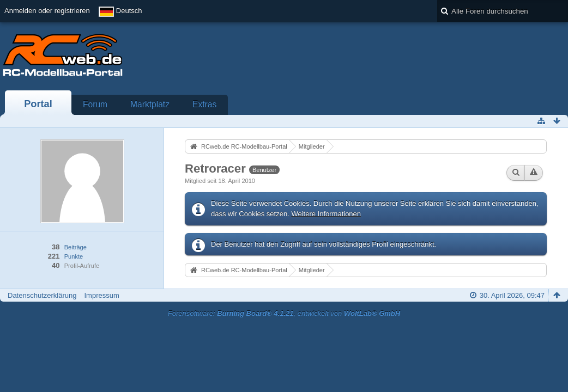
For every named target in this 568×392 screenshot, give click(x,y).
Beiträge (75, 247)
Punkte (74, 256)
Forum (95, 104)
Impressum (101, 295)
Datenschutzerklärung (42, 295)
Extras (204, 104)
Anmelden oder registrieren (47, 11)
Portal (38, 104)
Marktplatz (150, 104)
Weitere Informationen (326, 214)
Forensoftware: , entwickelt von (284, 313)
